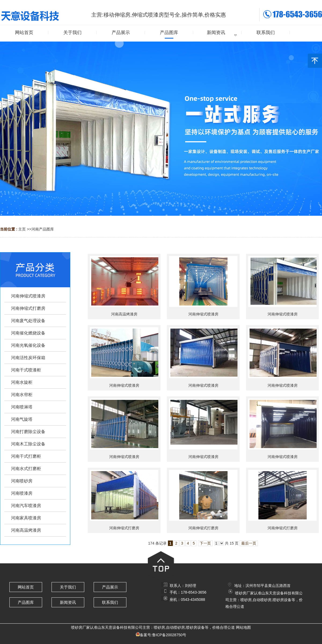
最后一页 (249, 543)
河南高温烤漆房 (124, 314)
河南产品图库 (43, 229)
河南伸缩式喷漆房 (203, 314)
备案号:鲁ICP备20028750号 (163, 635)
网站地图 (243, 627)
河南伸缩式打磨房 (124, 528)
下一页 (205, 543)
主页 (22, 229)
